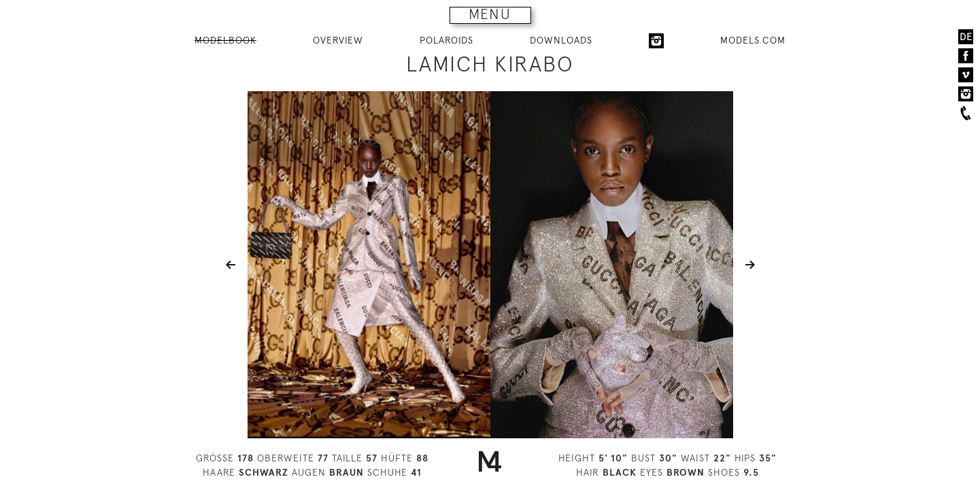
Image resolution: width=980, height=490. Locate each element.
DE (966, 37)
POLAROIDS (446, 40)
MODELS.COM (753, 40)
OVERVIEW (338, 40)
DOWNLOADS (561, 40)
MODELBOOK (225, 40)
